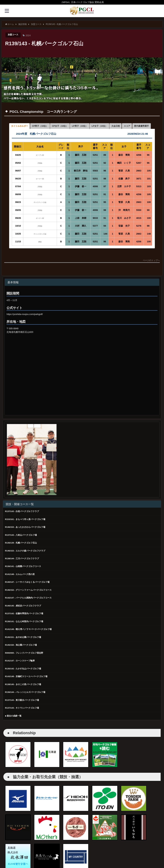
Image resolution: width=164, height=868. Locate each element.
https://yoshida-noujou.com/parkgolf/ (25, 322)
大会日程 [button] (132, 126)
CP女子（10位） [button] (68, 126)
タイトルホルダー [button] (21, 126)
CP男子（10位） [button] (45, 126)
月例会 (40, 170)
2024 (29, 35)
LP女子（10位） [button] (114, 126)
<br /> (30, 368)
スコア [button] (146, 126)
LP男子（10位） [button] (91, 126)
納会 (40, 249)
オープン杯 (41, 162)
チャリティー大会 (40, 210)
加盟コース (13, 35)
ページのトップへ (151, 268)
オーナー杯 (40, 186)
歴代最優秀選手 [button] (20, 133)
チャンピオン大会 (40, 241)
